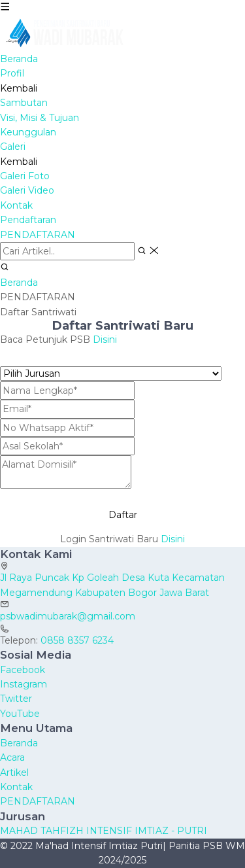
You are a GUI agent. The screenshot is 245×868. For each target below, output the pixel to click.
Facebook (23, 670)
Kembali (19, 88)
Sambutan (24, 103)
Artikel (14, 773)
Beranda (19, 59)
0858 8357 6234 (77, 640)
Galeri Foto (25, 176)
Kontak (16, 205)
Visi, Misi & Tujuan (40, 118)
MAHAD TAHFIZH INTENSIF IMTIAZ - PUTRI (104, 831)
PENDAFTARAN (38, 235)
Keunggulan (28, 132)
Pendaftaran (28, 220)
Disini (105, 339)
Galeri (13, 147)
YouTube (20, 714)
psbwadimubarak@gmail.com (68, 616)
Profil (12, 73)
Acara (12, 757)
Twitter (16, 699)
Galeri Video (27, 190)
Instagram (24, 684)
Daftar (123, 515)
